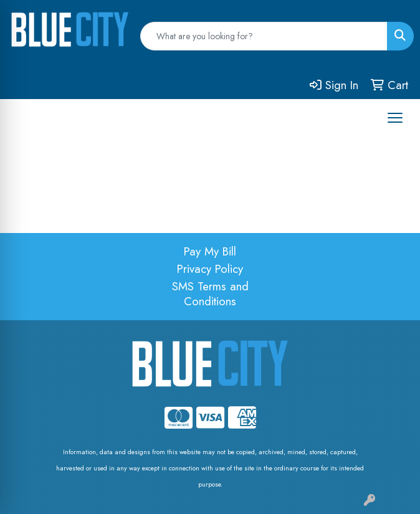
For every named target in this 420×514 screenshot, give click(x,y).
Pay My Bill (210, 251)
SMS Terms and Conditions (210, 294)
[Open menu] (395, 118)
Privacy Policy (210, 269)
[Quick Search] (264, 36)
